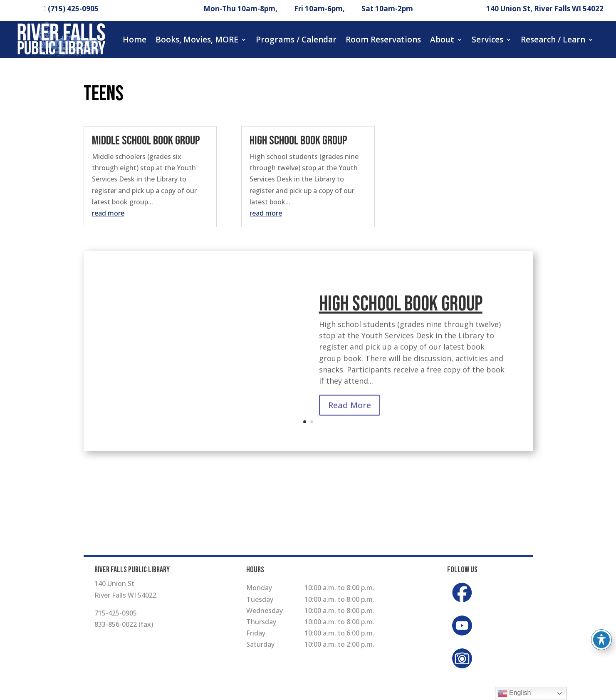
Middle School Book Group (146, 141)
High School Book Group (298, 141)
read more (108, 213)
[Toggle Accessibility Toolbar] (601, 640)
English (514, 693)
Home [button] (135, 40)
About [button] (442, 40)
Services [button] (487, 40)
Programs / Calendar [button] (296, 40)
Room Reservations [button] (383, 40)
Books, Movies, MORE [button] (197, 40)
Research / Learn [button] (553, 40)
